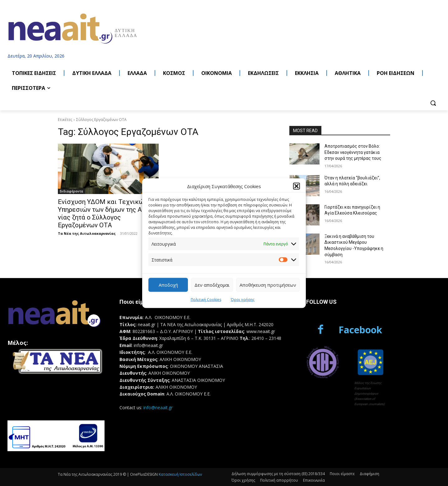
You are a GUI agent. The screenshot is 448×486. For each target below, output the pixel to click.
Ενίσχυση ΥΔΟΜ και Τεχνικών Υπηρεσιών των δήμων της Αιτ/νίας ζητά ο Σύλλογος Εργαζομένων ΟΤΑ (104, 213)
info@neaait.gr (158, 407)
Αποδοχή (168, 285)
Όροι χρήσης (243, 299)
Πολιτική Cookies (206, 299)
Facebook (360, 330)
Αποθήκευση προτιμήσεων (268, 285)
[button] (296, 186)
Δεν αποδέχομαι (212, 285)
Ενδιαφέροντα (71, 191)
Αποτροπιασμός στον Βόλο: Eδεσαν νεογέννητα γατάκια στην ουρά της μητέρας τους (353, 152)
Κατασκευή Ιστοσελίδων (180, 474)
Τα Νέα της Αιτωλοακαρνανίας (87, 233)
